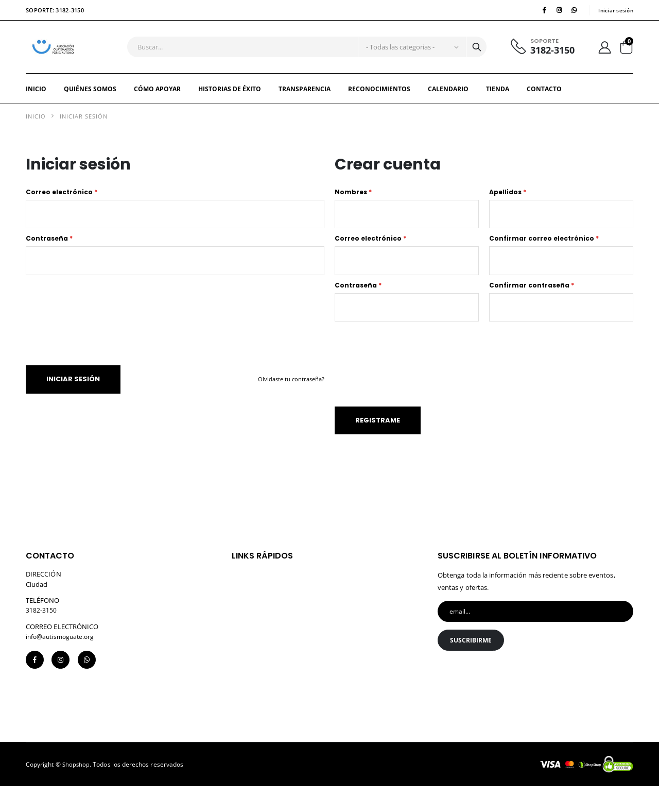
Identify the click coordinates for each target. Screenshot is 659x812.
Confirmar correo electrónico (544, 252)
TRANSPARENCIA (305, 100)
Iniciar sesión (615, 11)
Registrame (380, 441)
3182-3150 (548, 56)
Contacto (544, 100)
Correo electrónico (62, 204)
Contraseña (49, 252)
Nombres (353, 204)
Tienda (498, 100)
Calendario (448, 100)
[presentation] (112, 327)
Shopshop (76, 790)
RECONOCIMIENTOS (379, 100)
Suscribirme (473, 665)
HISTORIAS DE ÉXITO (230, 100)
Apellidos (508, 204)
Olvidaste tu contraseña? (289, 395)
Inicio (36, 100)
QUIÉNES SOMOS (90, 100)
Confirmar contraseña (532, 302)
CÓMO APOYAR (157, 100)
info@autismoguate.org (62, 657)
